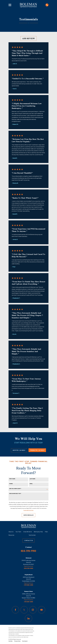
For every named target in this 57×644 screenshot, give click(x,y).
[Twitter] (24, 610)
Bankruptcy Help (38, 532)
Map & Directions (28, 566)
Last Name (32, 479)
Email (31, 484)
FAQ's (46, 532)
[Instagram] (33, 610)
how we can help (19, 450)
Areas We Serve (28, 532)
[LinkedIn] (28, 618)
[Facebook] (15, 610)
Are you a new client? (15, 489)
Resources (11, 535)
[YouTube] (42, 610)
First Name (12, 479)
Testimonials (32, 535)
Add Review (28, 38)
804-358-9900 (28, 551)
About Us (11, 532)
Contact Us (29, 540)
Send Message (29, 515)
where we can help (37, 450)
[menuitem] (11, 641)
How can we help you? (15, 493)
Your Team (18, 532)
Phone (11, 484)
